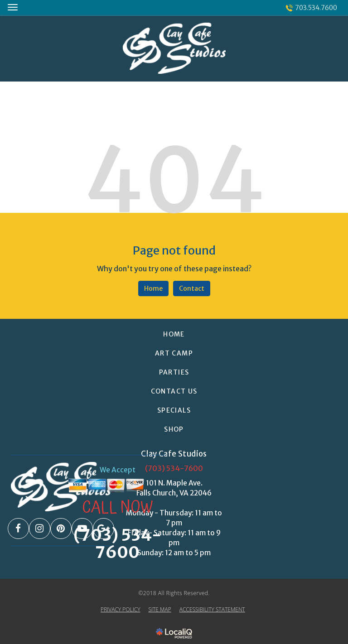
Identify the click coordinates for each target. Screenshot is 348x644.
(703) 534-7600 (174, 468)
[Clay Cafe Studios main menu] (12, 7)
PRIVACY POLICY (120, 609)
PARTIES (174, 372)
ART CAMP (174, 353)
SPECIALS (174, 410)
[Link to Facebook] (18, 529)
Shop (174, 429)
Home (153, 288)
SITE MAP (159, 609)
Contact (192, 288)
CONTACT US (174, 391)
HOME (174, 334)
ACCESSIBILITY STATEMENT (212, 609)
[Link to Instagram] (40, 529)
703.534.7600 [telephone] (316, 8)
